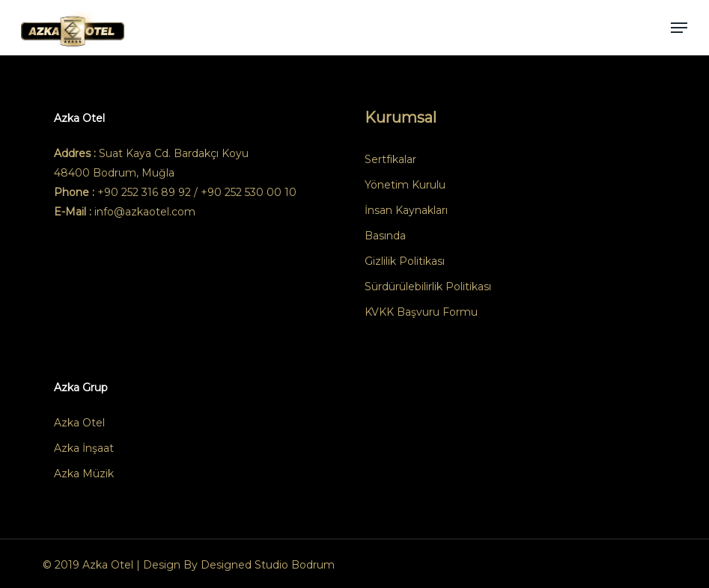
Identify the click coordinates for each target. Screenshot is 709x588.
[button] (679, 28)
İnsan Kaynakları (406, 210)
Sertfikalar (390, 159)
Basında (385, 236)
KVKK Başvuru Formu (421, 312)
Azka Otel (79, 423)
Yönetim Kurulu (405, 185)
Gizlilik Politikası (405, 261)
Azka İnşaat (84, 448)
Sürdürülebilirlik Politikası (428, 287)
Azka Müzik (84, 474)
